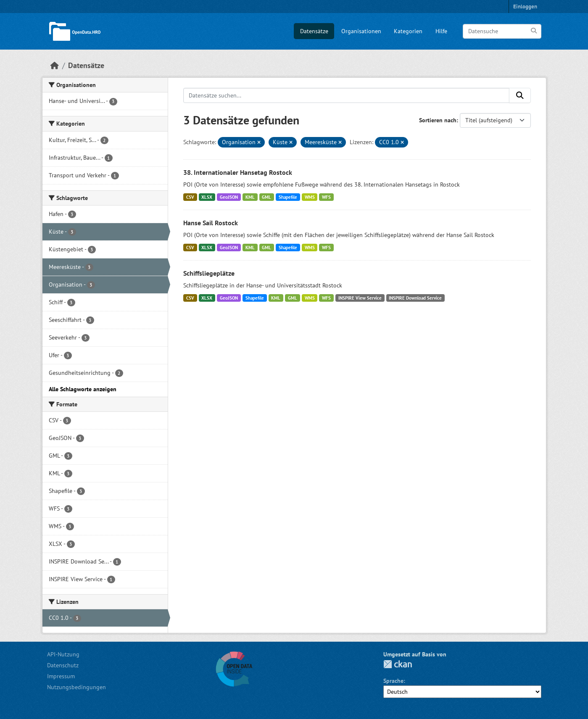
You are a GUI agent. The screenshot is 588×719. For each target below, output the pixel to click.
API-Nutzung (63, 654)
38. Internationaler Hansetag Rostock (238, 172)
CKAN (398, 664)
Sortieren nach (438, 120)
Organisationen (361, 31)
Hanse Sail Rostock (211, 223)
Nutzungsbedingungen (76, 687)
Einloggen (525, 7)
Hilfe (441, 31)
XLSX (207, 197)
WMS (310, 197)
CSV (190, 197)
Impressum (61, 676)
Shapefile (288, 197)
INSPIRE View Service (360, 298)
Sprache (393, 681)
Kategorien (408, 31)
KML (250, 197)
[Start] (55, 65)
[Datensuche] (502, 31)
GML (266, 197)
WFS (326, 197)
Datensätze (314, 31)
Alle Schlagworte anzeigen (83, 389)
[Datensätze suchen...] (346, 95)
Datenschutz (63, 665)
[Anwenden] (534, 31)
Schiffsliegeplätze (209, 273)
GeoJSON (229, 197)
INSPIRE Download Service (415, 298)
